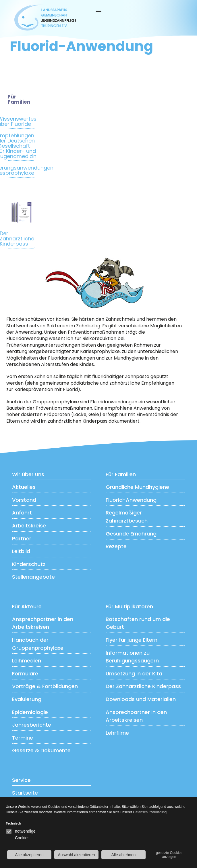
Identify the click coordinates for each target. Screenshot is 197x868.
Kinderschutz (29, 564)
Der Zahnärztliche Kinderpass (143, 686)
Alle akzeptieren (29, 855)
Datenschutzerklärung (150, 812)
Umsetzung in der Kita (134, 673)
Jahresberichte (32, 724)
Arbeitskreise (29, 525)
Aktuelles (24, 487)
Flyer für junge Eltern (132, 640)
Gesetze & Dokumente (41, 750)
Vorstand (24, 500)
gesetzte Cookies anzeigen (169, 855)
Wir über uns (28, 474)
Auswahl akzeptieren (76, 855)
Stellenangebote (33, 577)
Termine (23, 737)
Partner (22, 538)
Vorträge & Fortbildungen (45, 686)
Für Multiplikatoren (129, 606)
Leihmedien (27, 660)
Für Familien (121, 474)
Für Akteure (27, 606)
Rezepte (116, 546)
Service (21, 780)
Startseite (25, 792)
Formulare (25, 673)
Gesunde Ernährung (131, 533)
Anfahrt (22, 513)
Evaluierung (27, 699)
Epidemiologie (30, 712)
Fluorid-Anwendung (131, 500)
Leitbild (21, 551)
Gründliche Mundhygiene (137, 487)
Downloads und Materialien (141, 699)
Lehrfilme (117, 733)
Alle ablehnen (124, 855)
